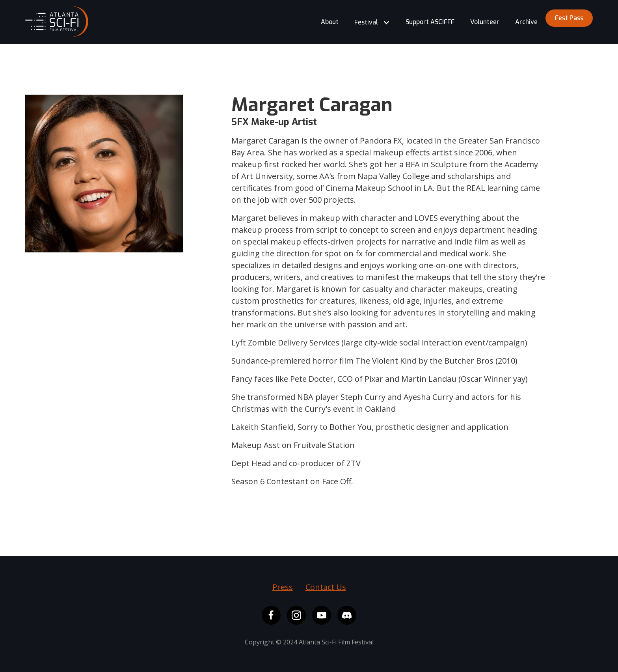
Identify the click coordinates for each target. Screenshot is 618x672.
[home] (57, 21)
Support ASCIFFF (430, 22)
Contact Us (326, 587)
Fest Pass (569, 18)
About (330, 22)
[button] (372, 22)
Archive (526, 22)
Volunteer (485, 22)
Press (283, 587)
